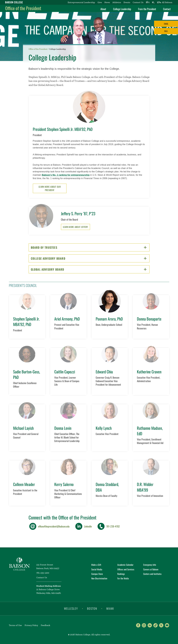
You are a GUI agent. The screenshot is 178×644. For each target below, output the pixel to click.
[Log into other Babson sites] (148, 2)
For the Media (123, 578)
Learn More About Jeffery (75, 227)
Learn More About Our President (50, 188)
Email (166, 24)
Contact (167, 9)
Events (127, 2)
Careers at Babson (151, 569)
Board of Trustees (89, 247)
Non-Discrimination (99, 578)
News (107, 2)
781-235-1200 (43, 573)
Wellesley (71, 608)
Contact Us (138, 2)
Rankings (121, 574)
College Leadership (122, 9)
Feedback (45, 625)
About (103, 9)
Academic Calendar (125, 565)
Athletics (117, 2)
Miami (110, 608)
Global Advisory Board (89, 269)
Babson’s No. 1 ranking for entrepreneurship (66, 175)
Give (100, 2)
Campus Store (97, 574)
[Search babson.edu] (153, 2)
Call (166, 31)
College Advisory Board (89, 258)
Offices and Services (126, 569)
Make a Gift (96, 565)
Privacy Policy (31, 625)
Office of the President (23, 8)
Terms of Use (15, 625)
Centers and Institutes (152, 574)
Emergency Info (150, 565)
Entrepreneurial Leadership (81, 2)
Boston (92, 608)
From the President (147, 9)
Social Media (97, 569)
